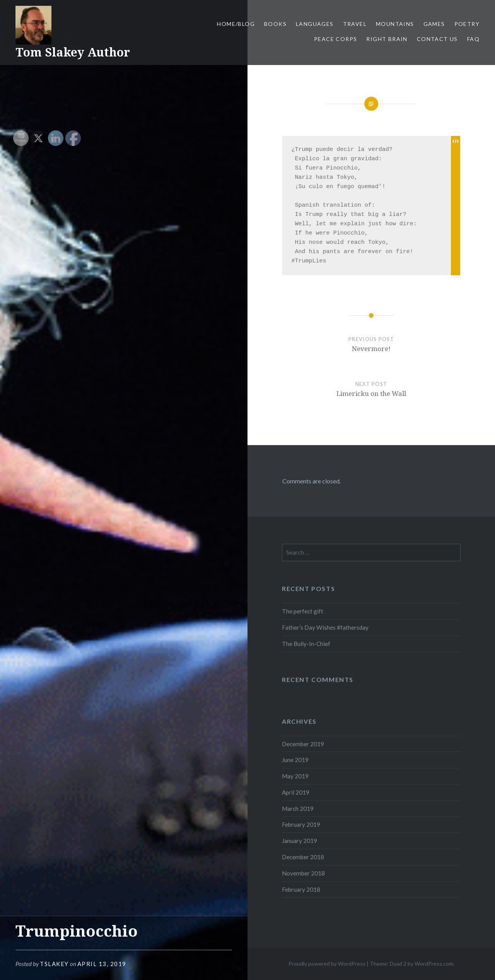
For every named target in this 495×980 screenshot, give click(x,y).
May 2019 (295, 776)
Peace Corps (335, 39)
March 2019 (298, 809)
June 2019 (295, 760)
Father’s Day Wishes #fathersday (325, 627)
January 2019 (300, 841)
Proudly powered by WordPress (327, 964)
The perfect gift (303, 611)
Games (434, 24)
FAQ (473, 39)
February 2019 (301, 824)
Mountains (395, 24)
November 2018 (303, 873)
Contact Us (437, 39)
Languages (315, 24)
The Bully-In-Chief (306, 644)
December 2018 (303, 857)
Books (275, 24)
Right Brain (387, 39)
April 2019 (296, 792)
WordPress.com (434, 964)
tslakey (54, 964)
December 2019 (303, 744)
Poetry (467, 24)
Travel (355, 24)
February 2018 (301, 889)
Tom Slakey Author (73, 52)
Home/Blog (236, 24)
